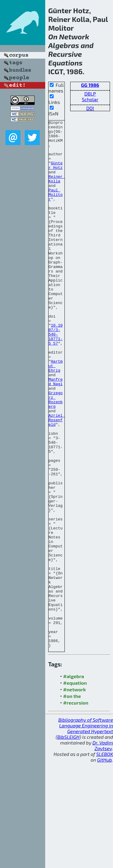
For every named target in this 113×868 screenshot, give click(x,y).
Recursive (65, 54)
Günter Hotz (56, 175)
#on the (72, 801)
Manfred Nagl (56, 434)
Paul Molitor (56, 210)
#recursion (76, 808)
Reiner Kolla (57, 191)
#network (75, 795)
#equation (75, 788)
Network (74, 37)
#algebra (74, 782)
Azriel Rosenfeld (57, 480)
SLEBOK (105, 859)
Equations (65, 63)
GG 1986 (90, 85)
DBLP (90, 94)
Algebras (64, 45)
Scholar (90, 99)
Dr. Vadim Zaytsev (103, 851)
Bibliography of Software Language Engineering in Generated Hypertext (86, 831)
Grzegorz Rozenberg (56, 456)
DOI (90, 108)
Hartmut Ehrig (56, 415)
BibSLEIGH (68, 842)
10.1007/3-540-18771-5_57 (56, 377)
